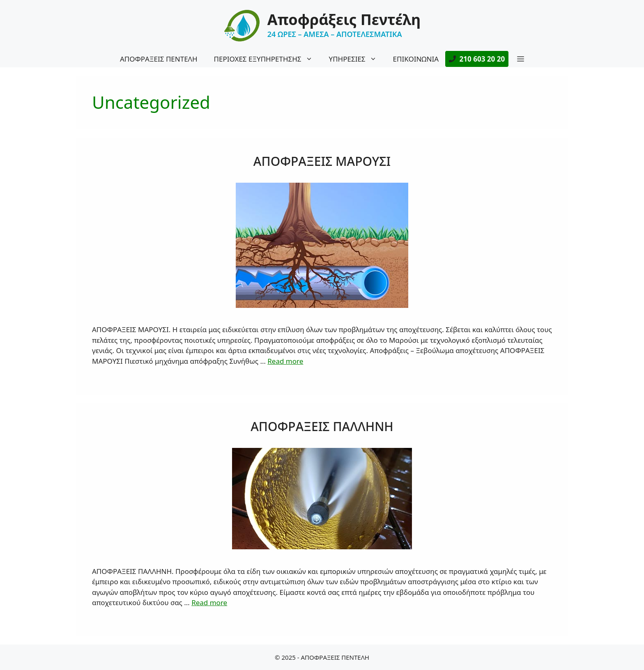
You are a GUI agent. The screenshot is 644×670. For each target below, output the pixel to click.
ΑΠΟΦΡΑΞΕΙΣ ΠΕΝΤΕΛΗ (159, 59)
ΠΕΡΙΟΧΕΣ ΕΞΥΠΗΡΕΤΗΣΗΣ (267, 59)
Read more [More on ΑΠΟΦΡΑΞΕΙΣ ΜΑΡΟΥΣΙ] (285, 361)
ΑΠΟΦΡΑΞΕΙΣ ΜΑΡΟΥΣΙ (322, 161)
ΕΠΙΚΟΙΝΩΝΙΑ (416, 59)
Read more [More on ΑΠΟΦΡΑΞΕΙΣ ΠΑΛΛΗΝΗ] (209, 602)
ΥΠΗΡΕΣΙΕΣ (357, 59)
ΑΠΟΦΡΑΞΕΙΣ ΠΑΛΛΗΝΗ (322, 426)
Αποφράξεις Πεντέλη (344, 20)
